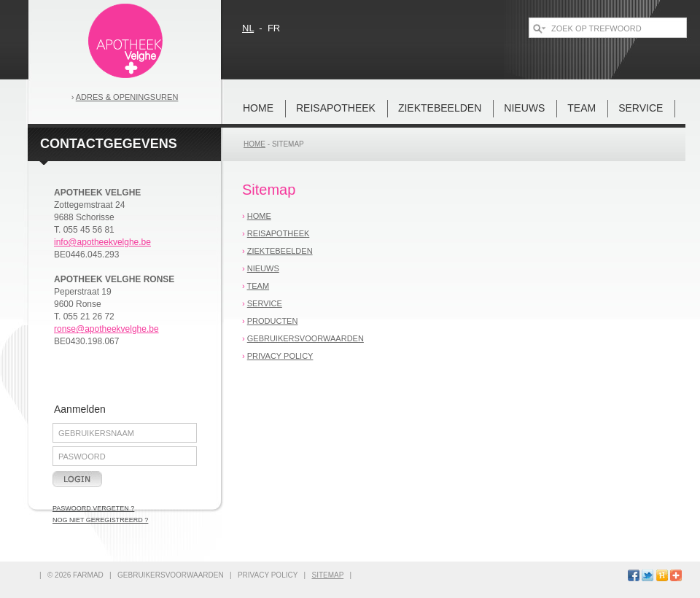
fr (274, 28)
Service (641, 108)
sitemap (288, 144)
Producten (273, 321)
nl (248, 28)
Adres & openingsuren (127, 97)
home (258, 108)
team (582, 108)
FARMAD (88, 575)
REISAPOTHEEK (336, 108)
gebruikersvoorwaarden (306, 338)
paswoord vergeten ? (93, 508)
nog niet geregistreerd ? (100, 520)
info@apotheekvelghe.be (102, 242)
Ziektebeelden (440, 108)
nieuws (524, 108)
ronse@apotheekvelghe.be (106, 329)
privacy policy (280, 356)
